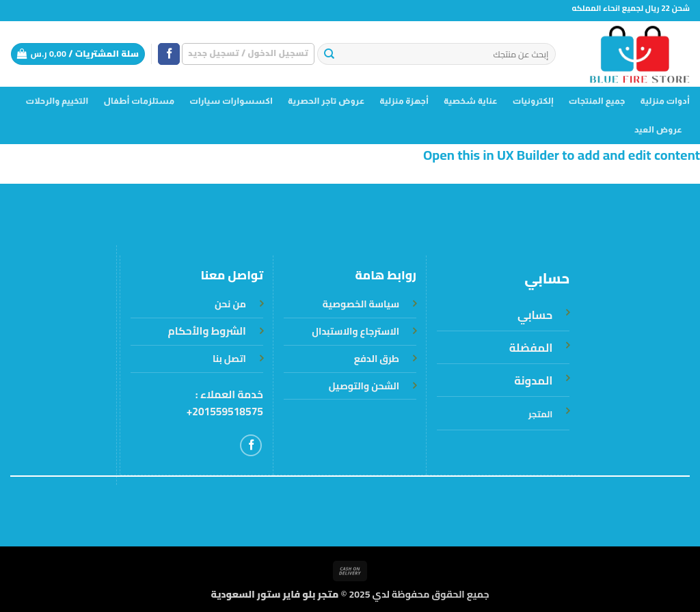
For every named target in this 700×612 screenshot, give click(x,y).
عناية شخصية (471, 101)
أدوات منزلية (665, 101)
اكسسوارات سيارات (231, 101)
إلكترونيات (533, 101)
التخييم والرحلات (57, 101)
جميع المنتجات (597, 101)
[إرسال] (329, 54)
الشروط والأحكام (207, 331)
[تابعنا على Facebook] (169, 54)
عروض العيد (658, 130)
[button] (248, 54)
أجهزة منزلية (404, 101)
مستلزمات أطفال (139, 101)
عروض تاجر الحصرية (326, 101)
